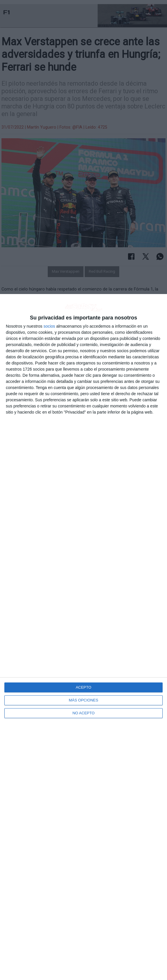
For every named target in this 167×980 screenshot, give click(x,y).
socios (49, 326)
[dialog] (83, 637)
